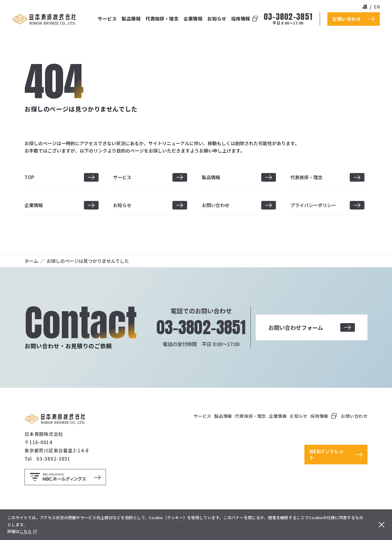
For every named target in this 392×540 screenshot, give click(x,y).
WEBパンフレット (327, 454)
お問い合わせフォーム (311, 327)
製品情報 (131, 19)
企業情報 (193, 19)
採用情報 (241, 19)
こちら (26, 531)
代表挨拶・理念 (162, 19)
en (377, 7)
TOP (29, 177)
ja (365, 7)
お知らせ (217, 19)
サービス (107, 19)
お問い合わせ (216, 205)
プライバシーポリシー (313, 205)
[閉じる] (382, 525)
